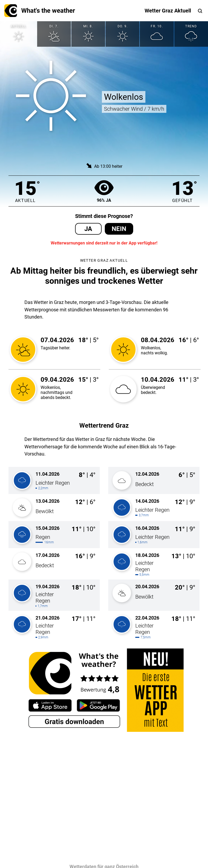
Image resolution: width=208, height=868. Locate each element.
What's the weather (40, 11)
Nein (119, 229)
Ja (88, 229)
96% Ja (104, 191)
